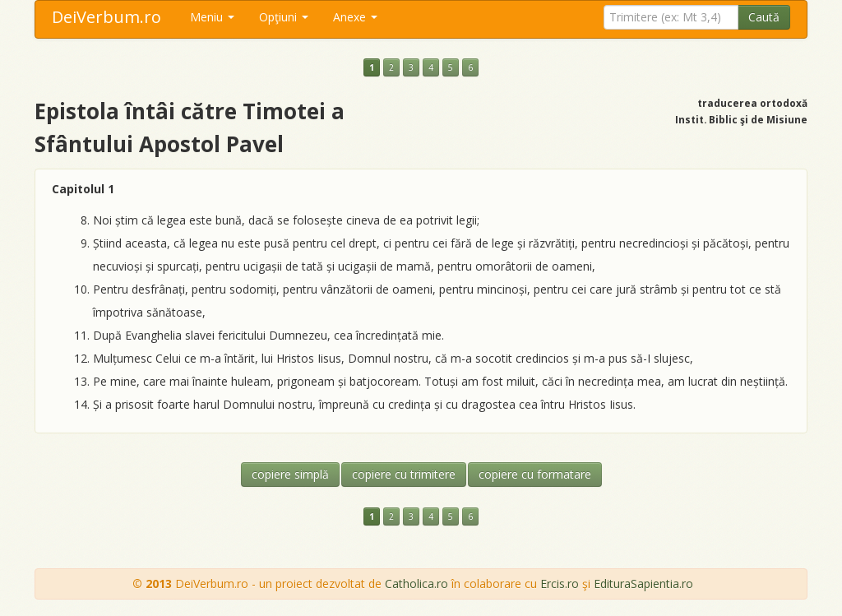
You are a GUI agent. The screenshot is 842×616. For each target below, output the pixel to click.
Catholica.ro (416, 584)
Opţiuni (284, 17)
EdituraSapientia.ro (643, 584)
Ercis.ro (560, 584)
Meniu (212, 17)
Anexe (355, 17)
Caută (764, 17)
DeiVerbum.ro (106, 17)
